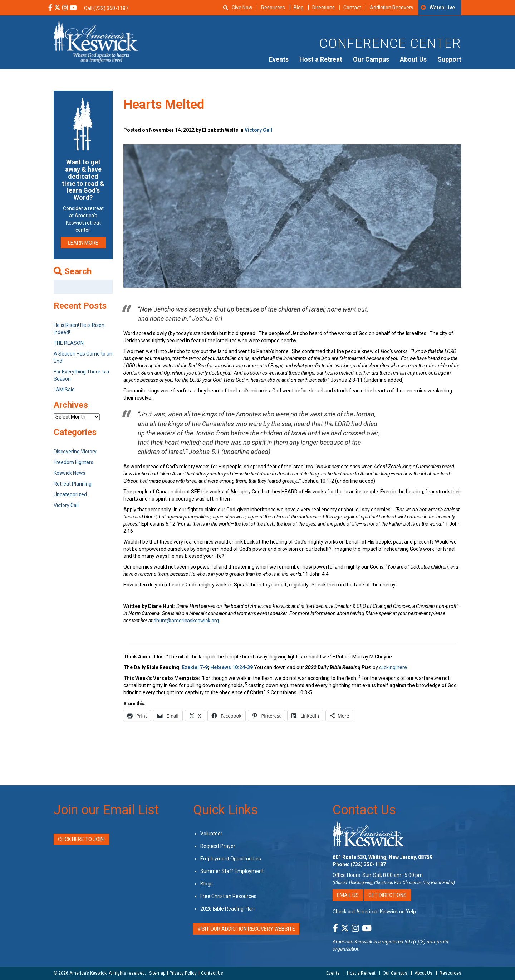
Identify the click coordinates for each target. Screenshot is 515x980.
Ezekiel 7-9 (195, 667)
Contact (352, 8)
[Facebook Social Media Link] (50, 8)
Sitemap (157, 973)
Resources (273, 8)
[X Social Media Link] (57, 8)
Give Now (242, 8)
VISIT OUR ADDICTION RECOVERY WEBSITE (246, 929)
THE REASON (69, 343)
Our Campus (371, 59)
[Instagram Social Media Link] (65, 8)
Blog (299, 8)
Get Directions (388, 895)
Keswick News (70, 473)
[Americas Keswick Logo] (96, 41)
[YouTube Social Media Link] (73, 8)
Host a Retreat (321, 59)
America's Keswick (352, 942)
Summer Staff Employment (232, 871)
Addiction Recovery (392, 8)
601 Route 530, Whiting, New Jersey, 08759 (382, 857)
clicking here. (394, 667)
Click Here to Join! (81, 839)
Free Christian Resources (228, 896)
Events (279, 59)
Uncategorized (70, 494)
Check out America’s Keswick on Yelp (374, 912)
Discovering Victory (75, 452)
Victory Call (258, 130)
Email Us (348, 895)
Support (449, 59)
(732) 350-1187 (368, 864)
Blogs (207, 884)
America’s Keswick (88, 973)
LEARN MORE (83, 243)
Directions (323, 8)
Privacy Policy (183, 973)
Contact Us (364, 810)
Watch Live (442, 8)
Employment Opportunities (231, 859)
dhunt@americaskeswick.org (186, 621)
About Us (413, 59)
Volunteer (211, 834)
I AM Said (64, 390)
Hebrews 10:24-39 (232, 667)
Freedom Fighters (73, 462)
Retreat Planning (73, 484)
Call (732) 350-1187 (106, 8)
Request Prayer (218, 846)
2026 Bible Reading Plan (227, 909)
